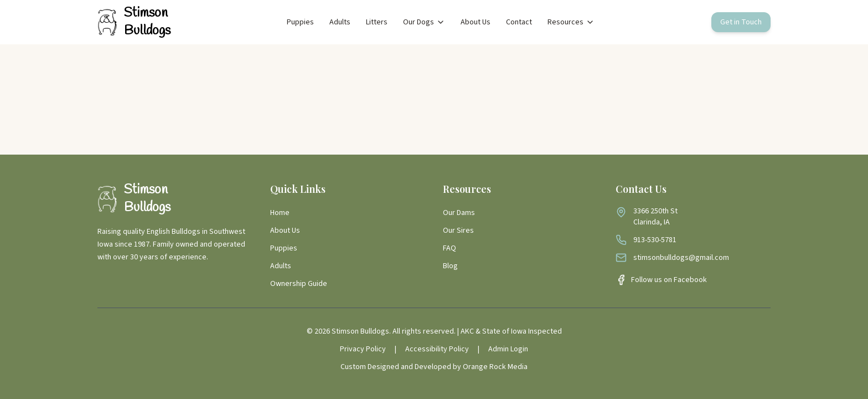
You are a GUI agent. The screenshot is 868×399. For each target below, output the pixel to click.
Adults (340, 22)
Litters (377, 22)
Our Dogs (424, 22)
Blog (450, 266)
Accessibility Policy (437, 349)
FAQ (449, 248)
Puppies (300, 22)
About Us (476, 22)
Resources (571, 22)
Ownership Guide (299, 284)
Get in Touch (741, 22)
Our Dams (459, 213)
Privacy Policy (363, 349)
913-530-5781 (655, 240)
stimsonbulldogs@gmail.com (681, 258)
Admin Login (508, 349)
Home (280, 213)
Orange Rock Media (495, 367)
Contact (519, 22)
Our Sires (458, 231)
